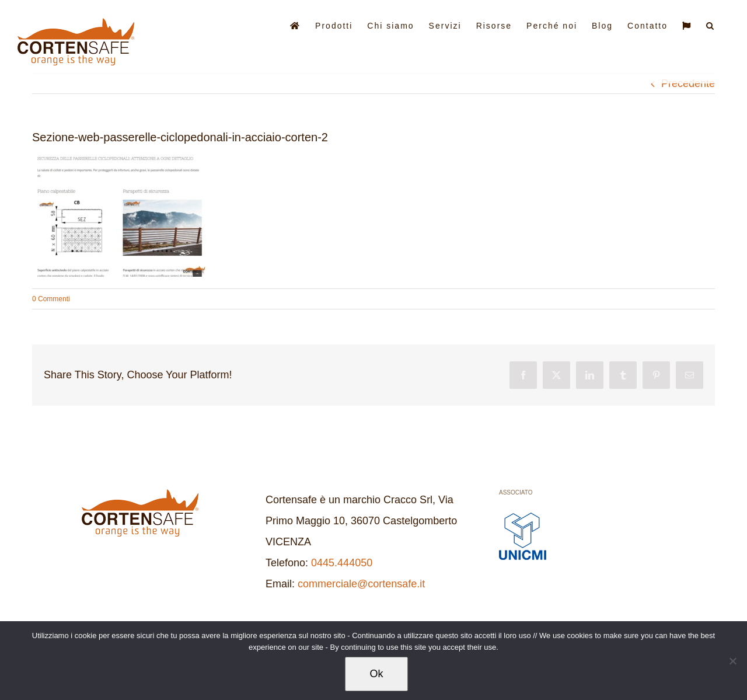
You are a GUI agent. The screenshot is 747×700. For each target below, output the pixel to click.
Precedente (688, 83)
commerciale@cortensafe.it (361, 584)
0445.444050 (342, 563)
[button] (711, 25)
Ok (376, 674)
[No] (732, 661)
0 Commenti (51, 299)
